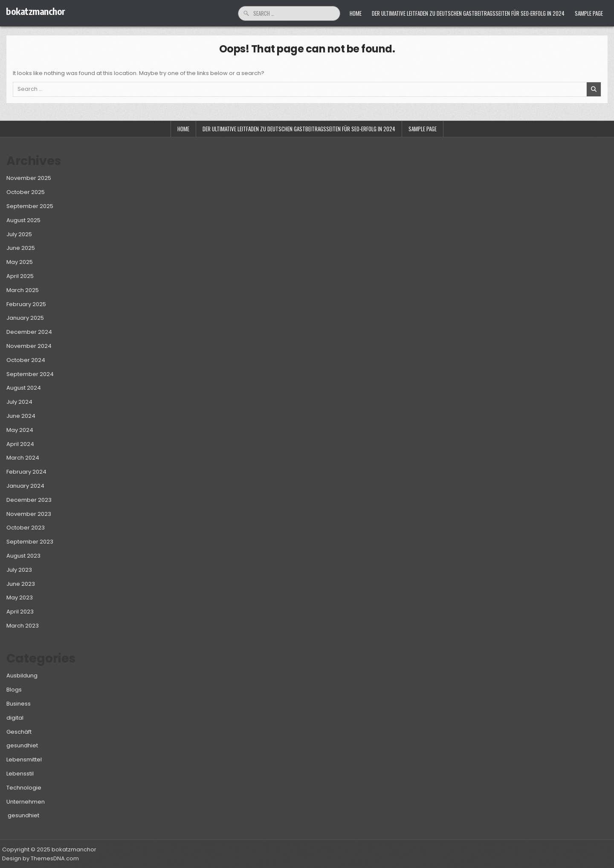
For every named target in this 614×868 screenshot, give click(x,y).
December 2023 (29, 500)
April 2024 (20, 444)
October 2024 (26, 360)
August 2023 (23, 556)
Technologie (24, 788)
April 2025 (20, 276)
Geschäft (19, 732)
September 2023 (30, 542)
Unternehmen (26, 802)
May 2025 (20, 262)
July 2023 (19, 570)
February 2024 (26, 472)
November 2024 (29, 346)
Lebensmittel (24, 759)
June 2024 (21, 416)
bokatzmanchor (36, 11)
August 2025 (23, 220)
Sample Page (589, 13)
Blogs (14, 690)
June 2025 (21, 248)
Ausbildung (22, 676)
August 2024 (24, 388)
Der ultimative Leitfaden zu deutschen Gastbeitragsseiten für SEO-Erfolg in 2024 (468, 13)
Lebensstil (20, 774)
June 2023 (21, 584)
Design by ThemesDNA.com (41, 858)
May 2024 (20, 430)
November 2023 (29, 514)
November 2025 (29, 178)
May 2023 (20, 597)
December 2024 (29, 332)
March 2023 (23, 626)
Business (19, 704)
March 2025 (23, 290)
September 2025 (30, 206)
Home (356, 13)
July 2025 (19, 234)
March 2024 (23, 458)
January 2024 (25, 486)
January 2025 (25, 318)
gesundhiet (22, 745)
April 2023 (20, 612)
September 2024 (30, 374)
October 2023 (26, 528)
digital (15, 718)
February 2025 (26, 304)
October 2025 (26, 192)
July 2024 (19, 402)
